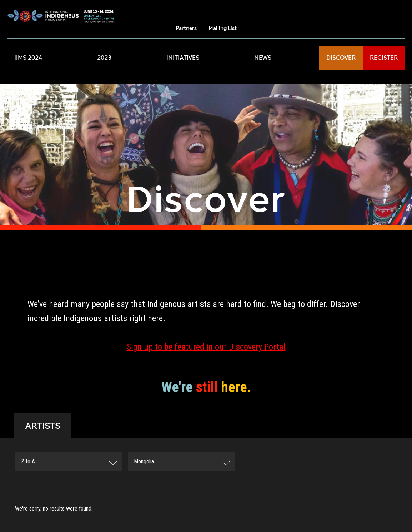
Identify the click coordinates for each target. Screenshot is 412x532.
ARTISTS (43, 426)
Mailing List (223, 28)
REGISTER (384, 58)
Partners (186, 28)
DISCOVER (341, 58)
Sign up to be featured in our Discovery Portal (206, 347)
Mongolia (144, 461)
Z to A (28, 461)
